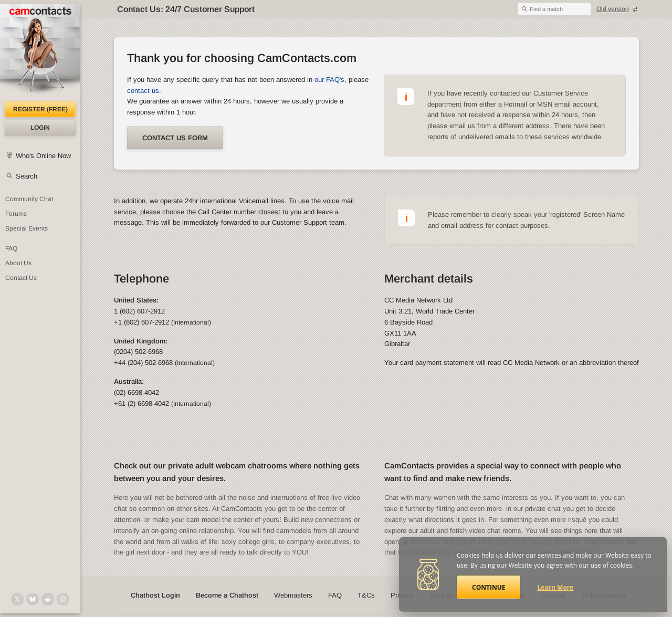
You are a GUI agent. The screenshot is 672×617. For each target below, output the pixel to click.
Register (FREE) (40, 109)
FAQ (11, 248)
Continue (489, 587)
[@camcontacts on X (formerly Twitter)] (17, 599)
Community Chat (29, 199)
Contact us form (175, 138)
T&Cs (366, 595)
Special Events (27, 228)
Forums (16, 214)
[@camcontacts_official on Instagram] (63, 599)
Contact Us (21, 278)
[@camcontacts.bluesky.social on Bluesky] (33, 599)
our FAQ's (329, 80)
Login (40, 128)
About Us (18, 263)
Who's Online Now (43, 156)
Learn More (556, 587)
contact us (143, 91)
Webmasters (293, 595)
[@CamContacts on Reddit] (48, 599)
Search (27, 176)
